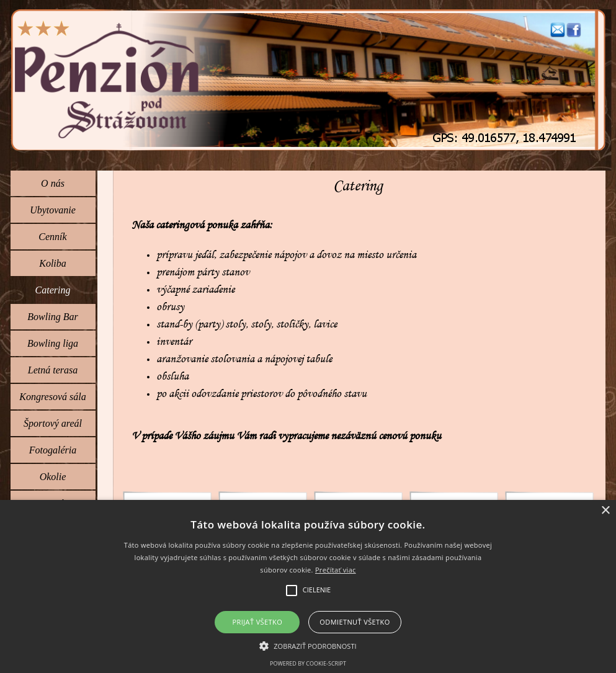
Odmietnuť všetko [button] (355, 622)
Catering (53, 290)
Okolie (53, 477)
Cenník (52, 237)
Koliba (53, 263)
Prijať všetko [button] (258, 622)
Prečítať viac (336, 570)
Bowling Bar (52, 317)
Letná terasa (53, 370)
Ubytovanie (53, 210)
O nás (53, 183)
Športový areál (53, 423)
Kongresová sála (52, 397)
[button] (558, 27)
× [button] (605, 511)
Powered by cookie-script (308, 663)
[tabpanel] (359, 342)
